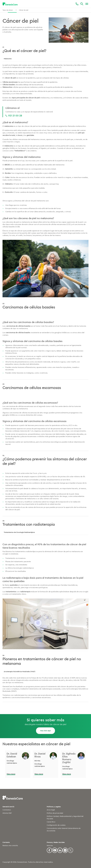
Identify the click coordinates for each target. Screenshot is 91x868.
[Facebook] (49, 850)
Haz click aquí (46, 731)
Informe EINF (7, 813)
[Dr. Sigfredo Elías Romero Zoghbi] (69, 758)
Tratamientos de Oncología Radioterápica (19, 532)
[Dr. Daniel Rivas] (41, 755)
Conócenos (7, 810)
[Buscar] (82, 4)
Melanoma (8, 59)
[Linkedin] (60, 850)
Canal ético (51, 822)
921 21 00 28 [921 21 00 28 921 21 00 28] (15, 115)
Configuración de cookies (56, 825)
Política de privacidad (55, 813)
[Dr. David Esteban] (14, 755)
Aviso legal (51, 810)
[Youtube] (55, 850)
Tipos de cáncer (8, 10)
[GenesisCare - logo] (10, 4)
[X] (70, 850)
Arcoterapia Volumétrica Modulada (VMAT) (20, 672)
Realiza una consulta (10, 845)
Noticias (50, 845)
